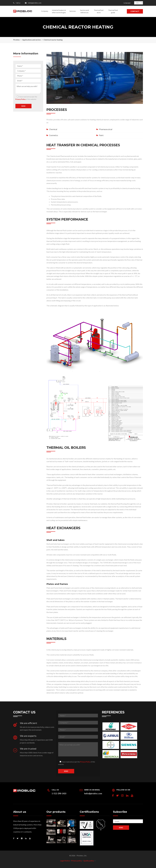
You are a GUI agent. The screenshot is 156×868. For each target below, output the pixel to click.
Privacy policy (77, 861)
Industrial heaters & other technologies (59, 11)
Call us (18, 3)
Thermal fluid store (99, 11)
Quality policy (89, 861)
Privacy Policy (20, 99)
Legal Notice (65, 861)
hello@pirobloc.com (35, 3)
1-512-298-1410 (59, 793)
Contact (135, 11)
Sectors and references (84, 11)
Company (45, 11)
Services (73, 11)
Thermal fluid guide (113, 11)
